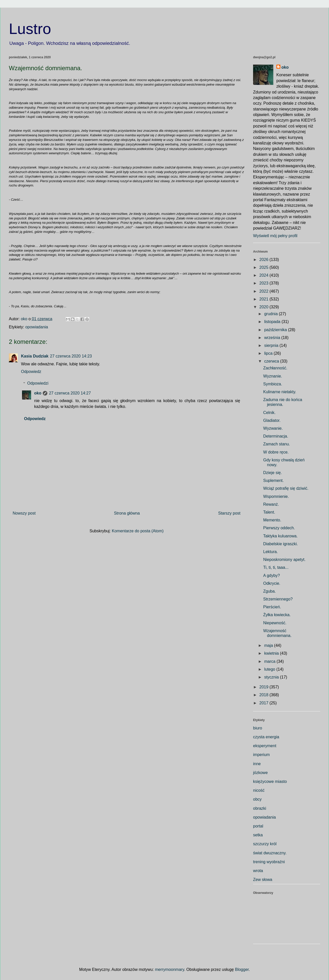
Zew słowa (263, 880)
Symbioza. (273, 384)
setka (258, 835)
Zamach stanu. (277, 444)
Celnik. (269, 413)
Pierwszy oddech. (279, 528)
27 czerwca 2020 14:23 (71, 356)
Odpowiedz (31, 372)
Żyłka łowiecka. (277, 615)
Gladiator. (272, 420)
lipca (269, 353)
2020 (264, 307)
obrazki (260, 808)
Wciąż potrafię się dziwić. (286, 488)
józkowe (260, 773)
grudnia (272, 314)
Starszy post (229, 513)
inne (257, 764)
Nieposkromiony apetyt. (284, 560)
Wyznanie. (273, 376)
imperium (261, 755)
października (276, 330)
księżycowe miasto (270, 781)
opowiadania (37, 327)
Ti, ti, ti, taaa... (276, 567)
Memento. (272, 520)
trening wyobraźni (269, 862)
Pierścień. (272, 607)
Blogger (242, 969)
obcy (257, 799)
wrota (258, 871)
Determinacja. (276, 436)
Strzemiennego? (278, 599)
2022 (264, 291)
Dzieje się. (273, 473)
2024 (264, 275)
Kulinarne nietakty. (280, 392)
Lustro (30, 29)
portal (258, 826)
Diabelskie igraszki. (281, 544)
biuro (258, 728)
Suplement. (273, 480)
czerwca (272, 361)
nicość (259, 790)
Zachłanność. (275, 368)
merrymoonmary (169, 969)
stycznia (272, 677)
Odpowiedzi (38, 383)
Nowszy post (24, 513)
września (273, 338)
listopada (273, 322)
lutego (270, 669)
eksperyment (265, 746)
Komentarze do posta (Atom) (138, 531)
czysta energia (266, 737)
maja (269, 645)
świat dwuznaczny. (270, 853)
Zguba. (270, 591)
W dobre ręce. (276, 452)
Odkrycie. (272, 583)
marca (270, 661)
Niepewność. (275, 623)
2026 (264, 260)
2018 (264, 695)
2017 (264, 703)
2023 (264, 283)
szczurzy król (265, 844)
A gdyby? (272, 576)
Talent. (269, 512)
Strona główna (127, 513)
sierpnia (272, 345)
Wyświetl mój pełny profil (275, 236)
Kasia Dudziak (35, 356)
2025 (264, 267)
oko (38, 393)
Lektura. (271, 552)
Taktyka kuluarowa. (280, 536)
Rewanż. (271, 504)
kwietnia (272, 653)
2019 (264, 687)
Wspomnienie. (276, 496)
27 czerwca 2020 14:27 (70, 393)
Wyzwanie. (273, 428)
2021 (264, 299)
